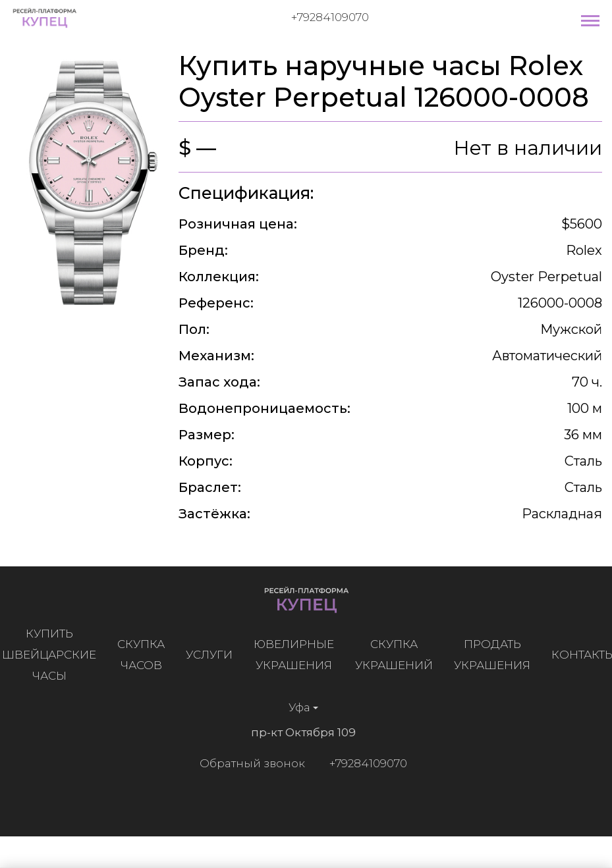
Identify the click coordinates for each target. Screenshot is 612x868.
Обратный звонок (249, 763)
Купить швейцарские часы (52, 655)
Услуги (212, 655)
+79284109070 (330, 17)
